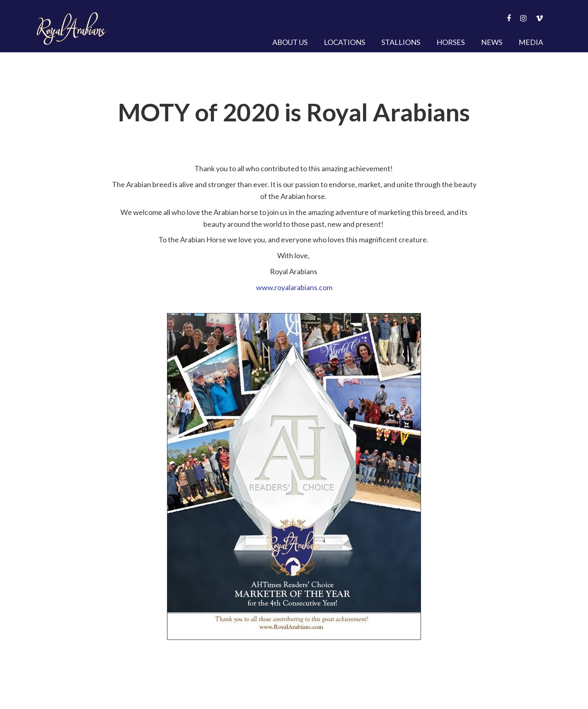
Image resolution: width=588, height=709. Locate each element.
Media (531, 42)
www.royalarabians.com (294, 287)
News (492, 42)
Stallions (401, 42)
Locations (344, 42)
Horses (451, 42)
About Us (290, 42)
